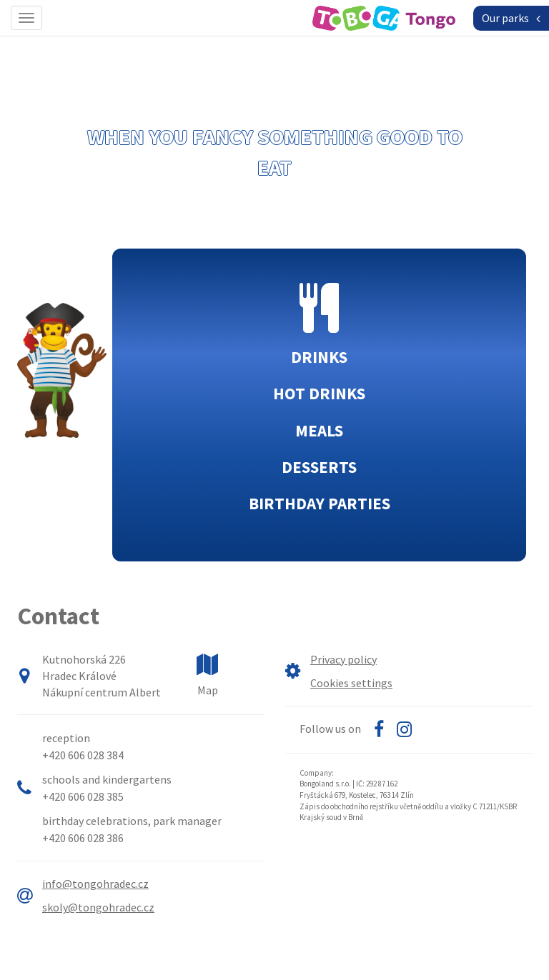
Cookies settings (351, 683)
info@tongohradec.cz (95, 884)
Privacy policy (343, 659)
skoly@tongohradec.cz (98, 907)
